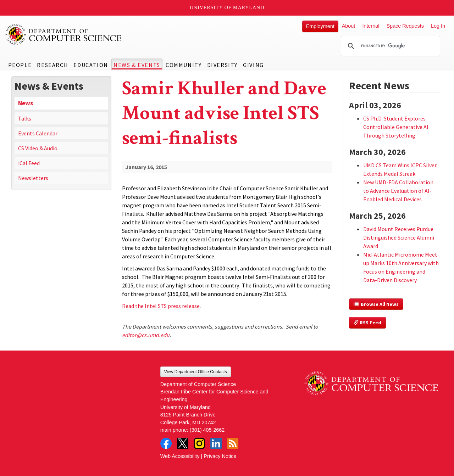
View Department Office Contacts (196, 372)
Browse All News (376, 304)
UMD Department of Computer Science (64, 34)
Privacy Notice (220, 456)
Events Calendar (38, 133)
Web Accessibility (180, 456)
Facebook (166, 443)
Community (184, 65)
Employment (320, 26)
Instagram (199, 443)
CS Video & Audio (38, 148)
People (20, 65)
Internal (371, 26)
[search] (389, 46)
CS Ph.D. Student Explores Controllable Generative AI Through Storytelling (396, 127)
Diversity (222, 65)
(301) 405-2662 (207, 430)
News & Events (137, 65)
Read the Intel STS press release (161, 306)
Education (91, 65)
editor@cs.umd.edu (146, 335)
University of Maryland (227, 8)
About (349, 26)
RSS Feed (367, 323)
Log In (438, 26)
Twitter (183, 443)
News (26, 103)
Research (52, 65)
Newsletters (33, 178)
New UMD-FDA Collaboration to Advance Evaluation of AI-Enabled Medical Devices (398, 191)
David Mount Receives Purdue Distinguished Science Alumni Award (399, 237)
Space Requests (405, 26)
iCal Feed (29, 163)
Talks (25, 118)
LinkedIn (216, 443)
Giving (253, 65)
